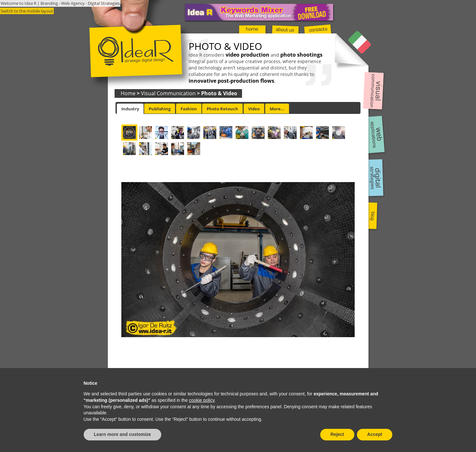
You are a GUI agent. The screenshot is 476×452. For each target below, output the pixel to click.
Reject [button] (337, 434)
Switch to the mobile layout (27, 11)
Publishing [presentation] (160, 109)
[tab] (130, 109)
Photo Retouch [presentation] (222, 109)
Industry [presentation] (130, 109)
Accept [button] (375, 434)
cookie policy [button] (202, 400)
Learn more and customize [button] (122, 434)
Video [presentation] (254, 109)
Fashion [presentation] (189, 109)
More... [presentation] (277, 109)
